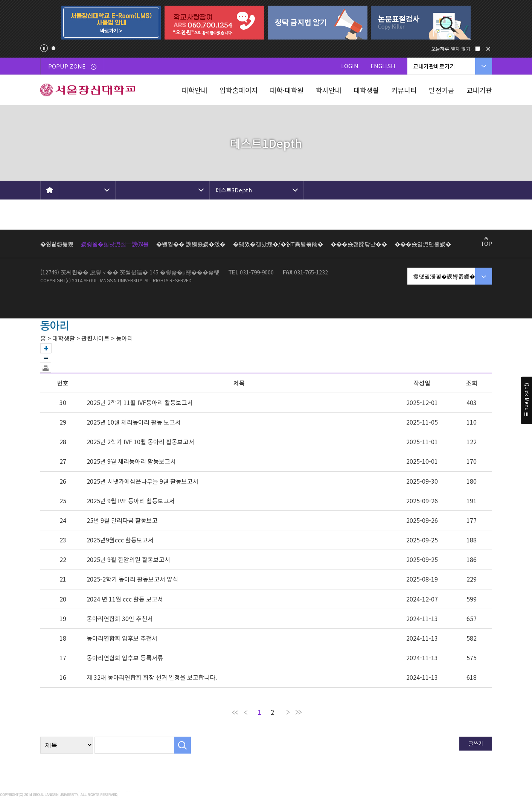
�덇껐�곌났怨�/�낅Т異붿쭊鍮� (278, 244)
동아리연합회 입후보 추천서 (122, 638)
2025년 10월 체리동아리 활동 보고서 (134, 422)
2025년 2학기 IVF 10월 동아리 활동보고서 (140, 442)
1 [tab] (53, 48)
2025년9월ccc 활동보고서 (120, 540)
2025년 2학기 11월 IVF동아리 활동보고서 (140, 402)
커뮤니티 (404, 90)
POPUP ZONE (72, 66)
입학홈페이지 (239, 90)
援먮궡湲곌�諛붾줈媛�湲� (450, 276)
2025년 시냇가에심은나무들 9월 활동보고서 (143, 481)
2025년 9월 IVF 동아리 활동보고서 (131, 501)
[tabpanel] (111, 23)
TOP (486, 243)
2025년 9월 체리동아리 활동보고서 (131, 461)
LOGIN (350, 66)
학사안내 (329, 90)
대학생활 (366, 90)
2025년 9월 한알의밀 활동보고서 (128, 559)
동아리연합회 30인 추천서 (120, 618)
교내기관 (479, 90)
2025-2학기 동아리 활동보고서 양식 (132, 579)
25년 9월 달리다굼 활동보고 (122, 520)
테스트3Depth (234, 190)
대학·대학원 (287, 90)
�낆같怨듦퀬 (57, 244)
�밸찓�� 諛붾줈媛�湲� (191, 244)
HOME (50, 190)
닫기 (488, 49)
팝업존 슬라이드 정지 (44, 48)
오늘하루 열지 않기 (451, 49)
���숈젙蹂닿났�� (359, 244)
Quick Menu (527, 400)
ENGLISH (383, 66)
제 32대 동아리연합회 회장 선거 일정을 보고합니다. (152, 677)
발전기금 (442, 90)
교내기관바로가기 (434, 66)
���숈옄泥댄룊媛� (423, 244)
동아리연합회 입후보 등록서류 (125, 658)
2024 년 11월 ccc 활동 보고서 (125, 599)
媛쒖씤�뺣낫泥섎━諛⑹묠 (115, 244)
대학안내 (195, 90)
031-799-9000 (257, 272)
